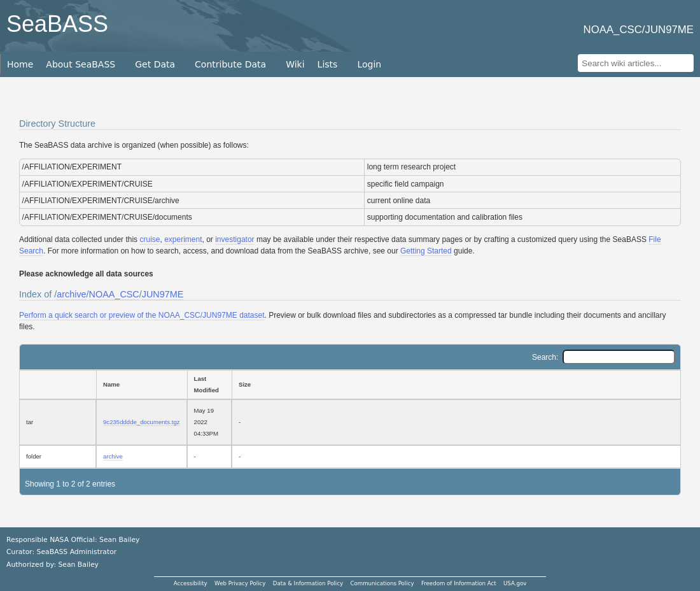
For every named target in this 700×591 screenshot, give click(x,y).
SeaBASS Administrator (77, 552)
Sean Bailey (78, 565)
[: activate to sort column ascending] (58, 385)
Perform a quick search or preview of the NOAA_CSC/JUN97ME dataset (142, 315)
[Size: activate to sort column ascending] (456, 385)
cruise (150, 239)
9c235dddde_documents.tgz (142, 422)
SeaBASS (57, 24)
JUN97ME (163, 294)
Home (20, 64)
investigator (234, 239)
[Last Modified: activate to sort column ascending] (209, 385)
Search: (604, 357)
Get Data (155, 64)
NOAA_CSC (114, 294)
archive (71, 294)
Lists (328, 64)
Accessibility (191, 583)
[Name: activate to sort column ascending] (142, 385)
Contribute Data (230, 64)
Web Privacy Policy (240, 583)
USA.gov (515, 583)
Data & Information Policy (308, 583)
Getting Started (426, 251)
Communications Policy (382, 583)
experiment (183, 239)
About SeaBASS (80, 64)
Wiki (295, 64)
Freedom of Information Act (459, 583)
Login (369, 64)
